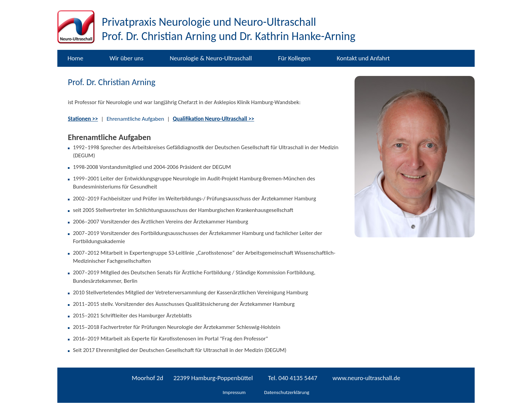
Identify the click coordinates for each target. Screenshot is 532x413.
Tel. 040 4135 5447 (293, 378)
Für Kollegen (294, 58)
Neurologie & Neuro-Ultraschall (211, 58)
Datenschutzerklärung (287, 392)
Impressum (234, 392)
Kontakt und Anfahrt (363, 58)
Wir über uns (127, 58)
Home (75, 58)
